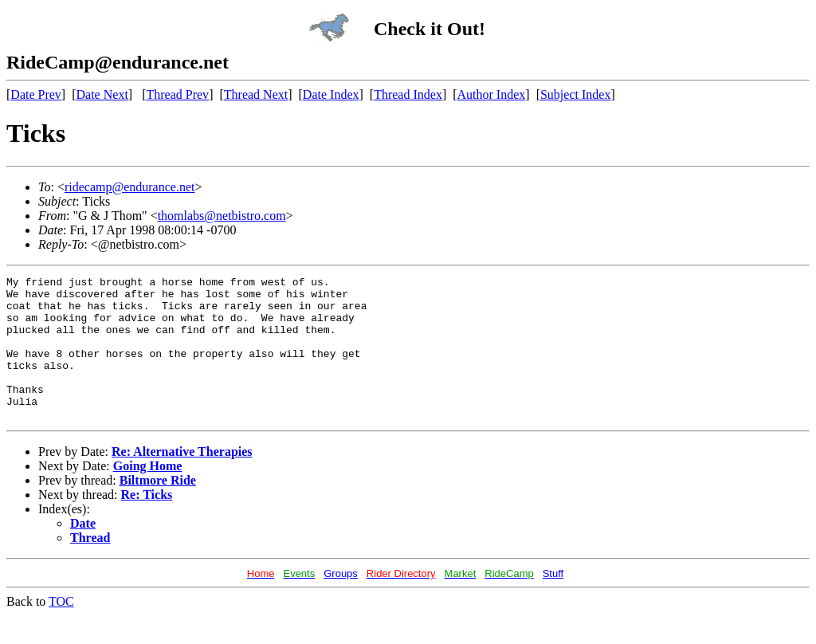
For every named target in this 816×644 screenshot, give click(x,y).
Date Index (331, 94)
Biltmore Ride (158, 509)
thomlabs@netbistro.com (222, 216)
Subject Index (575, 94)
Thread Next (256, 94)
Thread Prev (177, 94)
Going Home (148, 495)
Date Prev (36, 94)
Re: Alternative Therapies (182, 480)
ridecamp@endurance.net (130, 187)
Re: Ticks (147, 523)
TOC (61, 630)
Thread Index (408, 94)
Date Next (102, 94)
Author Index (492, 94)
